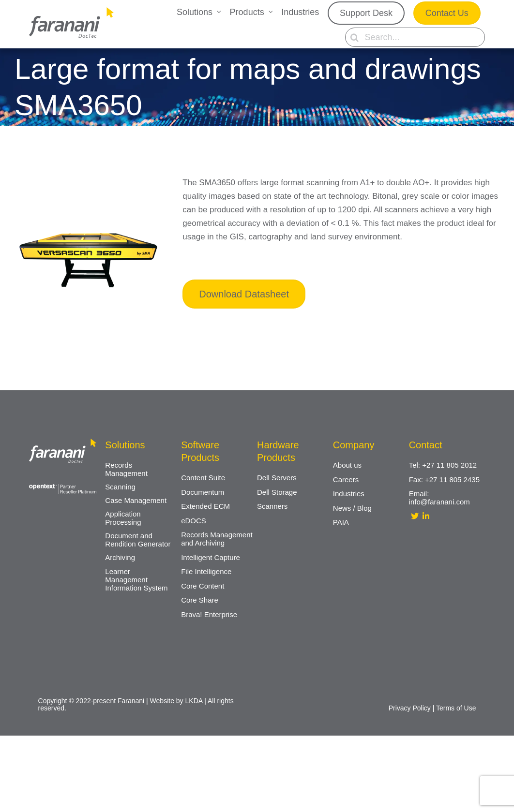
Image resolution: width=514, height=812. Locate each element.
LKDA (194, 701)
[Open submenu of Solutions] (219, 13)
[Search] (355, 37)
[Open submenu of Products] (271, 13)
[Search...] (415, 37)
